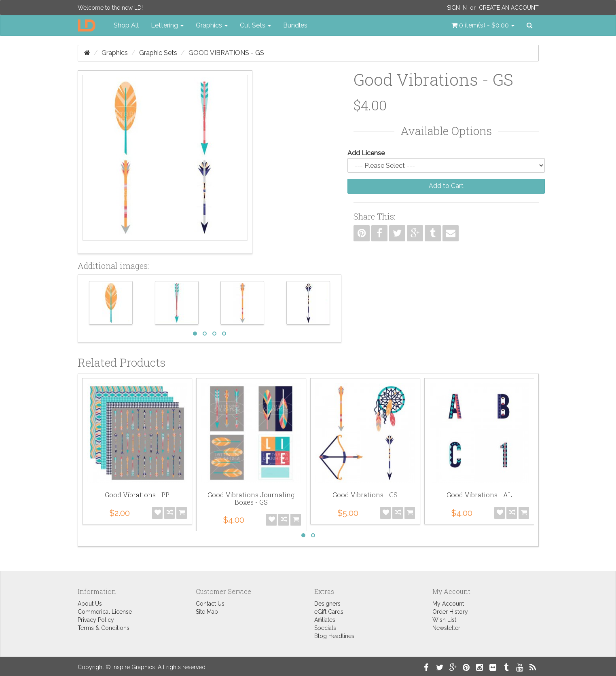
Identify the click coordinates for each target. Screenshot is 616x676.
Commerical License (105, 612)
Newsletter (446, 628)
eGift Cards (329, 612)
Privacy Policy (96, 620)
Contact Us (210, 604)
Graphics (115, 53)
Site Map (207, 612)
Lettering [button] (167, 25)
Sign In (457, 8)
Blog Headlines (334, 636)
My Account (448, 604)
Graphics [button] (212, 25)
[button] (483, 25)
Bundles (295, 25)
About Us (90, 604)
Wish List (444, 620)
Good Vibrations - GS (226, 53)
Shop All (126, 25)
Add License (366, 153)
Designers (327, 604)
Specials (325, 628)
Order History (450, 612)
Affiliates (325, 620)
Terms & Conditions (104, 628)
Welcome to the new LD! (110, 8)
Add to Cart (446, 186)
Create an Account (509, 8)
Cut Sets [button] (255, 25)
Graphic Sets (158, 53)
